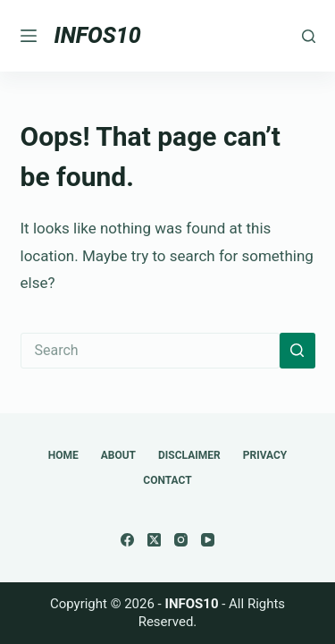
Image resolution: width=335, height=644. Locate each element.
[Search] (309, 36)
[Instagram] (181, 540)
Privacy (265, 455)
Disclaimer (189, 455)
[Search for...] (150, 351)
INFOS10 (98, 35)
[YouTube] (208, 540)
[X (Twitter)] (154, 540)
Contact (167, 480)
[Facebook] (127, 540)
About (118, 455)
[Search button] (297, 351)
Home (63, 455)
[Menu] (29, 36)
